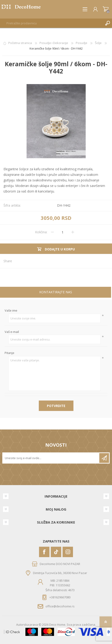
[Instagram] (68, 552)
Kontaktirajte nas (56, 292)
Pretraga (107, 23)
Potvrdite (56, 406)
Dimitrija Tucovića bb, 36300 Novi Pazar (60, 573)
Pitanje (9, 353)
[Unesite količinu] (63, 232)
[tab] (56, 293)
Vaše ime (11, 311)
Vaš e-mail (12, 332)
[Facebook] (44, 552)
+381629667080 (60, 597)
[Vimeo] (56, 552)
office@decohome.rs (60, 606)
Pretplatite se (104, 458)
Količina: (41, 232)
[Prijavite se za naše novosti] (51, 458)
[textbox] (51, 23)
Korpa (106, 9)
